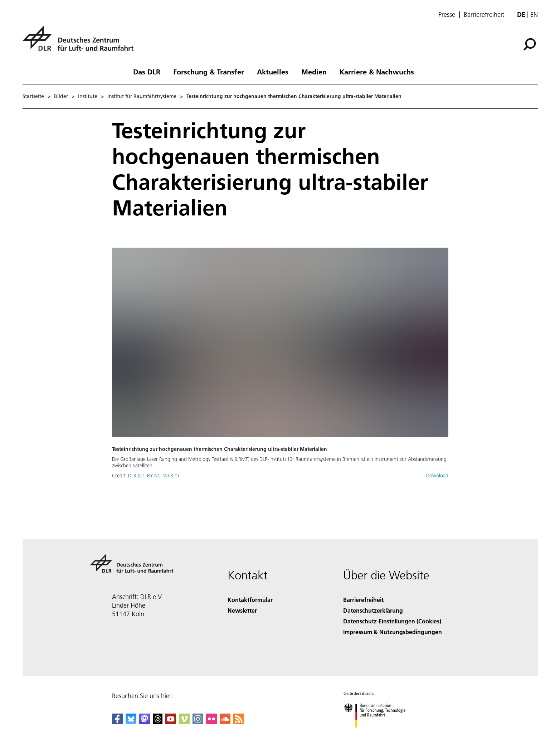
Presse (447, 15)
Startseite (33, 96)
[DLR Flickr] (211, 722)
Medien (314, 72)
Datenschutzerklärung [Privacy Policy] (373, 610)
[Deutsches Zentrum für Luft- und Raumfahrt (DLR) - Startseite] (81, 42)
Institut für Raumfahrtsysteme (142, 96)
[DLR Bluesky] (131, 722)
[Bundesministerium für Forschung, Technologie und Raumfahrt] (378, 734)
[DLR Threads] (158, 722)
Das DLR (147, 72)
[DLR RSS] (239, 722)
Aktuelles (273, 72)
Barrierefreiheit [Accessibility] (363, 600)
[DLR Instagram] (198, 722)
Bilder (61, 96)
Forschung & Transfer (209, 72)
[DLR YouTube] (171, 722)
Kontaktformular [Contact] (250, 600)
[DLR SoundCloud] (225, 722)
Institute (88, 96)
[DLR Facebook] (117, 722)
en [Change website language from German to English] (534, 14)
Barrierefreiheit (484, 15)
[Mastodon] (145, 722)
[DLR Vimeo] (184, 722)
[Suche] (530, 44)
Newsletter (242, 610)
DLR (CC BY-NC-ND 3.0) (154, 476)
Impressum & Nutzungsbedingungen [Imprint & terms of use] (393, 632)
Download (437, 476)
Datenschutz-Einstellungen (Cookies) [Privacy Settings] (392, 621)
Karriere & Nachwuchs (377, 72)
